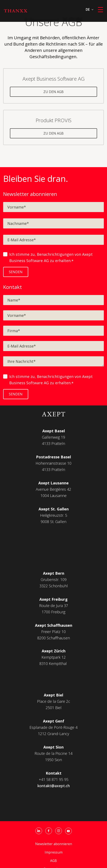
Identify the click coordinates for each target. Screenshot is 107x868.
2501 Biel (54, 708)
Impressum (54, 852)
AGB (53, 861)
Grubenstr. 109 (54, 580)
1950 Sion (53, 760)
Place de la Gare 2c (54, 701)
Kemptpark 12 (54, 657)
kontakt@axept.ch (54, 786)
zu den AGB (53, 92)
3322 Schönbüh (53, 586)
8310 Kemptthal (53, 663)
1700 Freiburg (53, 612)
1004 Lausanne (53, 496)
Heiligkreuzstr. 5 (54, 515)
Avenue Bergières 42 (53, 489)
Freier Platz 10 (53, 632)
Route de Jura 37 (54, 606)
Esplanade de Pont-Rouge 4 (53, 727)
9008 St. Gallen (53, 522)
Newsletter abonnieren (54, 844)
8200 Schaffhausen (54, 638)
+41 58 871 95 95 (54, 779)
